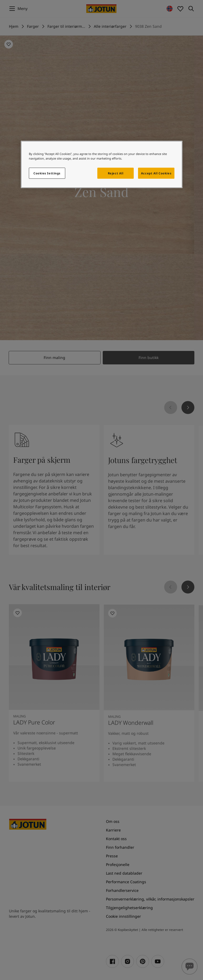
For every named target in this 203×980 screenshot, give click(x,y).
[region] (102, 165)
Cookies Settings (47, 173)
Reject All (116, 173)
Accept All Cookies (156, 173)
